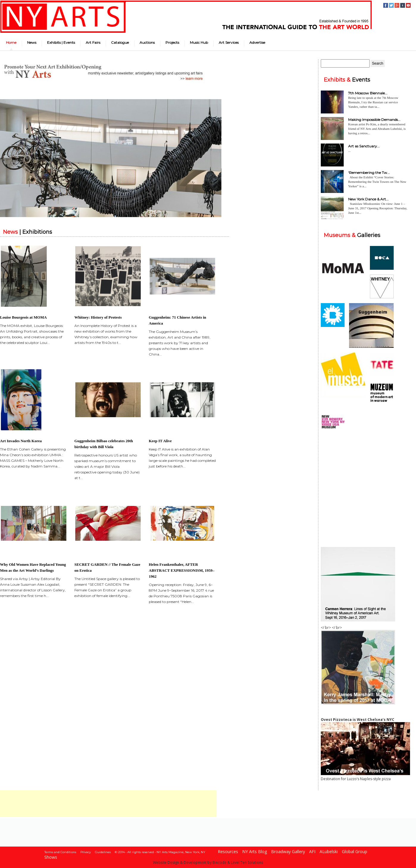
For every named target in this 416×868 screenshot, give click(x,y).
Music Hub (199, 42)
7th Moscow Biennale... (368, 93)
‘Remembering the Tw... (369, 173)
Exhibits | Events (61, 42)
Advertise (257, 42)
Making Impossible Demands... (374, 120)
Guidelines (103, 852)
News (32, 42)
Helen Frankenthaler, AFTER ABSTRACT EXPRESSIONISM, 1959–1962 (182, 570)
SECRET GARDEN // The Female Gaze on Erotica (107, 567)
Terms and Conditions (60, 852)
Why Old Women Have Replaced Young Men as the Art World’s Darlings (33, 567)
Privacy (86, 852)
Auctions (147, 42)
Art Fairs (93, 42)
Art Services (229, 42)
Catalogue (120, 42)
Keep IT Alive (160, 441)
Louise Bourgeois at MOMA (23, 317)
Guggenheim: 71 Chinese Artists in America (177, 320)
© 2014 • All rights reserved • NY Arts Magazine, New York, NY (160, 852)
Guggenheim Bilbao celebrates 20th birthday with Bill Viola (104, 444)
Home (11, 42)
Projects (172, 42)
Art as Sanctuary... (364, 146)
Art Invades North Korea (21, 441)
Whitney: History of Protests (98, 317)
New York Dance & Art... (368, 199)
